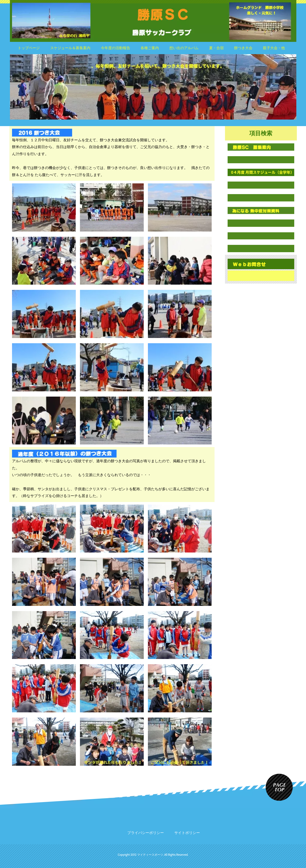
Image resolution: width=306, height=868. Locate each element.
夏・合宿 (216, 48)
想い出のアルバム (184, 48)
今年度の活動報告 (116, 48)
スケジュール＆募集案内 (70, 48)
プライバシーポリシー (146, 833)
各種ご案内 (150, 48)
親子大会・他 (274, 48)
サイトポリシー (187, 833)
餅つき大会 (243, 48)
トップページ (29, 48)
